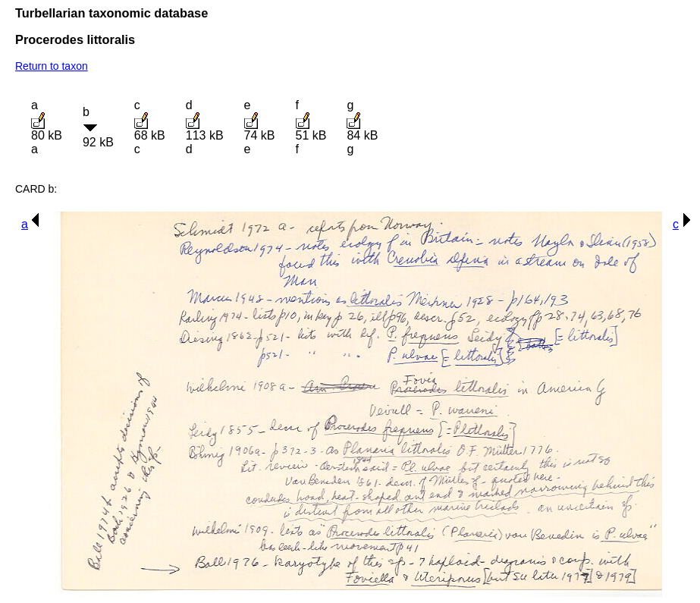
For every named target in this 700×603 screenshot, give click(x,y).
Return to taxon (52, 66)
